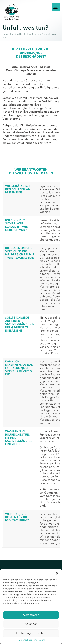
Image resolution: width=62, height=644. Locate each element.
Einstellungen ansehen (31, 633)
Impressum (39, 640)
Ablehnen (31, 624)
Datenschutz (25, 640)
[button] (57, 573)
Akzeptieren (31, 615)
